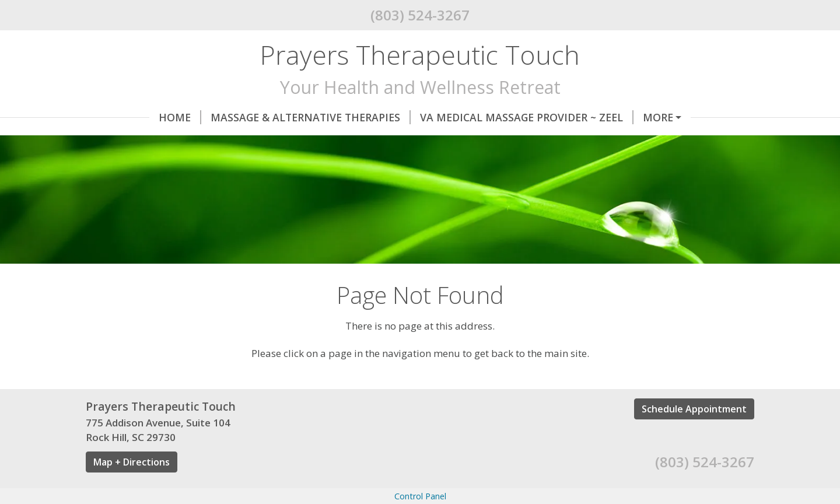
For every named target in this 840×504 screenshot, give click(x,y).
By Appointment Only (556, 142)
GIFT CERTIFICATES (426, 142)
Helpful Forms (138, 167)
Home (116, 117)
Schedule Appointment (694, 458)
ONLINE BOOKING (631, 117)
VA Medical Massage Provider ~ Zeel (463, 117)
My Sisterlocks (316, 142)
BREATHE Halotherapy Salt (177, 142)
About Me (666, 142)
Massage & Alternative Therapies (247, 117)
